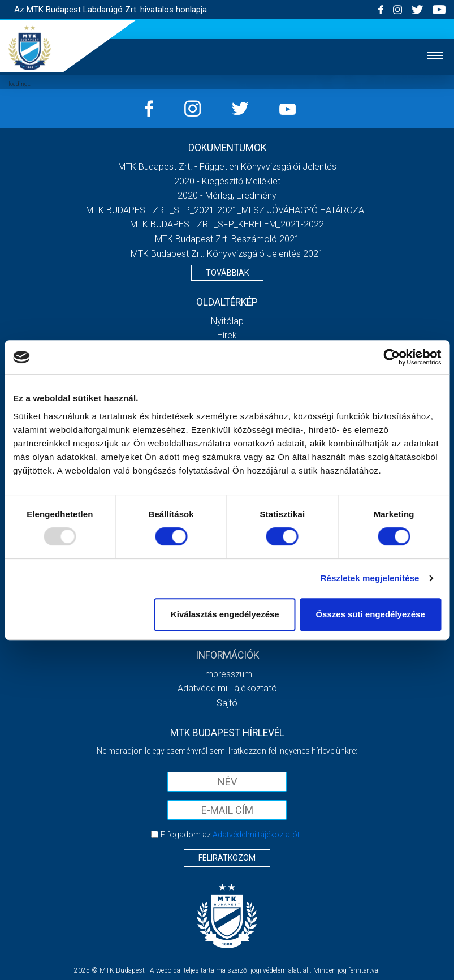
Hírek (227, 335)
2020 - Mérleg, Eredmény (227, 195)
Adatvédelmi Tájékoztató (227, 688)
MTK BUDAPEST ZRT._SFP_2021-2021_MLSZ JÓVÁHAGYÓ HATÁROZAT (227, 210)
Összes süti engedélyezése (370, 614)
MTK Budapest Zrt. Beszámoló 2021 (227, 239)
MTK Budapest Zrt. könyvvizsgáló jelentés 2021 (227, 254)
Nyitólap (227, 321)
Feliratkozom (227, 858)
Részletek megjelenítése (370, 578)
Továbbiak (227, 273)
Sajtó (227, 703)
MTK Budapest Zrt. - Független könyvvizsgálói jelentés (227, 167)
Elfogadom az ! (232, 835)
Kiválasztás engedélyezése (225, 614)
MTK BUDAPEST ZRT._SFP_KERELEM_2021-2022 (227, 224)
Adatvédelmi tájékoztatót (256, 835)
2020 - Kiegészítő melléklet (227, 181)
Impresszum (227, 674)
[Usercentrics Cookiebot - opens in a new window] (392, 357)
